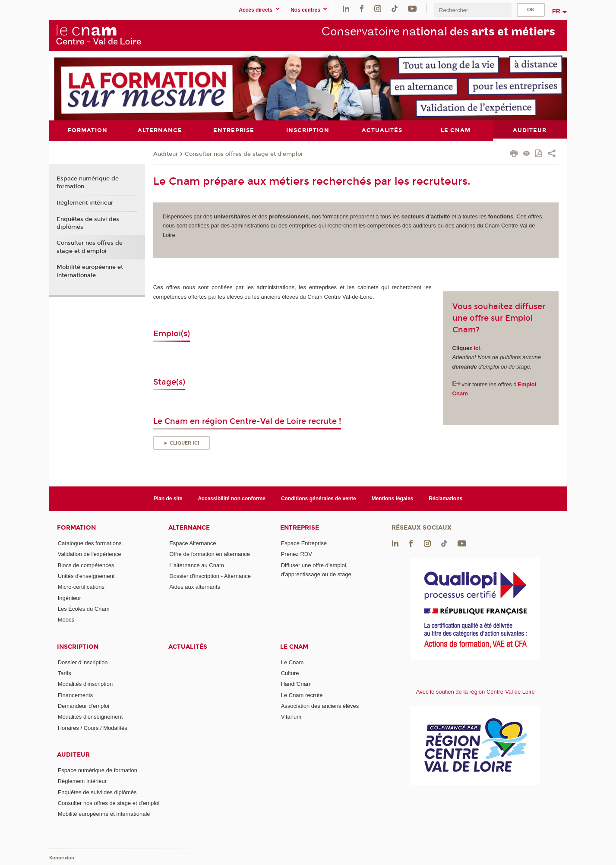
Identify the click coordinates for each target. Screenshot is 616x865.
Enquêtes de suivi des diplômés (88, 223)
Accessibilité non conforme (232, 498)
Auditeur (166, 154)
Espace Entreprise (304, 543)
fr (556, 11)
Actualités (188, 646)
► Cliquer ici (182, 443)
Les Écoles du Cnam (84, 609)
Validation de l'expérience (90, 554)
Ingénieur (69, 598)
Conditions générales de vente (319, 498)
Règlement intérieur (85, 202)
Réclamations (445, 498)
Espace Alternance (193, 543)
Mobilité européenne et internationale (90, 271)
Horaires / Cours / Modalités (93, 728)
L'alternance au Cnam (197, 565)
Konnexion (62, 857)
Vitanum (291, 717)
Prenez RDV (297, 554)
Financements (76, 695)
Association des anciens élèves (320, 706)
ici (477, 348)
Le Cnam (294, 646)
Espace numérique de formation (88, 183)
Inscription (78, 646)
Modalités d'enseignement (90, 717)
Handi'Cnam (296, 684)
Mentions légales (393, 498)
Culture (290, 673)
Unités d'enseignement (86, 576)
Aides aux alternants (195, 587)
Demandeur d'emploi (84, 706)
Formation (76, 528)
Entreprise (300, 528)
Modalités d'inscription (85, 684)
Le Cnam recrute (302, 695)
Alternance (189, 528)
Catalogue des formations (90, 543)
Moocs (66, 620)
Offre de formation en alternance (210, 554)
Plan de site (168, 498)
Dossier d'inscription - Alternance (210, 576)
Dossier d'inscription (83, 662)
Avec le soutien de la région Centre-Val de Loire (475, 692)
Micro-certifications (81, 587)
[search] (473, 10)
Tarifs (65, 673)
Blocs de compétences (86, 565)
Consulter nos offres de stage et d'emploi (244, 154)
